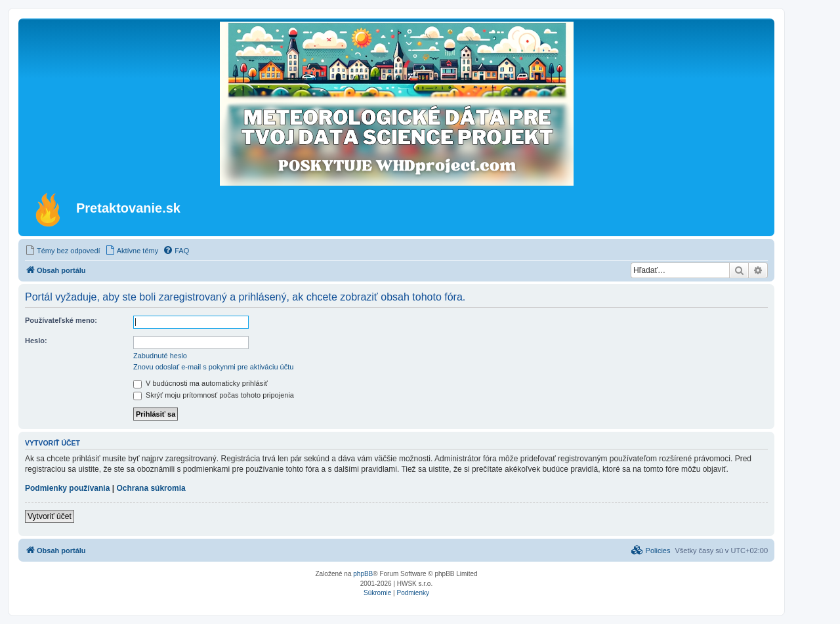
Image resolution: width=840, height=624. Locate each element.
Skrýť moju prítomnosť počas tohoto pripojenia (214, 395)
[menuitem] (63, 251)
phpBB (363, 574)
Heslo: (36, 341)
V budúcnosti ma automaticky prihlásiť (200, 383)
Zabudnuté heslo (160, 356)
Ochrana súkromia (151, 488)
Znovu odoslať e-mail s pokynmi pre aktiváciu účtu (213, 367)
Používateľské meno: (61, 320)
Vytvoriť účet (50, 516)
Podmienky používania (67, 488)
